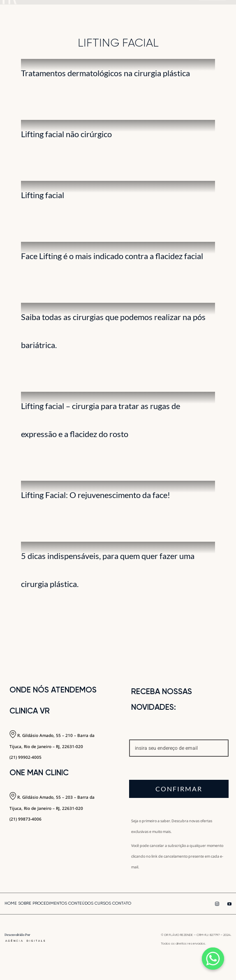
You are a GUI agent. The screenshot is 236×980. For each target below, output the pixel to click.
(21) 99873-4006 (25, 819)
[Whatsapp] (213, 959)
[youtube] (229, 904)
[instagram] (217, 904)
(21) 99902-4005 (25, 757)
